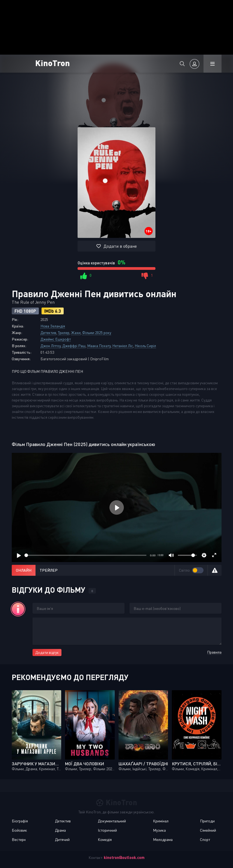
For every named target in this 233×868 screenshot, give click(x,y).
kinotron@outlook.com (124, 857)
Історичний (107, 830)
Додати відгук (47, 652)
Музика (159, 830)
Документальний (112, 821)
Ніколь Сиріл (145, 346)
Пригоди (207, 821)
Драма (60, 830)
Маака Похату (99, 346)
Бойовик (19, 830)
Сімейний (208, 830)
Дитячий (62, 839)
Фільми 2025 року (97, 333)
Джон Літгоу (51, 346)
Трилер (64, 333)
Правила (214, 652)
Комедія (105, 839)
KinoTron (53, 63)
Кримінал (161, 821)
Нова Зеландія (53, 326)
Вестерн (19, 839)
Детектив (48, 333)
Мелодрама (163, 839)
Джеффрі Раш (74, 346)
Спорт (205, 839)
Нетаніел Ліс (123, 346)
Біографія (20, 821)
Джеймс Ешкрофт (56, 339)
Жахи (76, 333)
